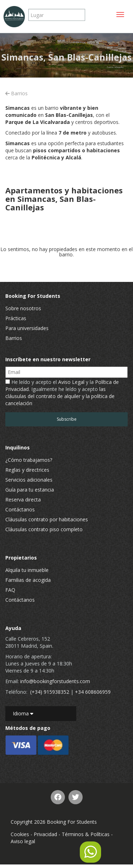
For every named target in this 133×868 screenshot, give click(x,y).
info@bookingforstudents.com (55, 681)
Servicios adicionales (29, 480)
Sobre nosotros (23, 308)
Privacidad (45, 834)
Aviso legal (23, 841)
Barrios (16, 93)
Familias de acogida (28, 580)
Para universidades (27, 328)
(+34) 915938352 (50, 692)
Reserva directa (23, 500)
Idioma (23, 713)
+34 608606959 (93, 692)
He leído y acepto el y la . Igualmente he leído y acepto (62, 393)
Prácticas (16, 318)
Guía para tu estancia (30, 490)
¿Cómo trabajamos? (29, 460)
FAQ (10, 590)
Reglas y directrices (27, 470)
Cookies (20, 834)
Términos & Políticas (86, 834)
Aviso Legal (71, 382)
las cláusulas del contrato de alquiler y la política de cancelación (60, 396)
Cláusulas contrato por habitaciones (47, 519)
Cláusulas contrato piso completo (44, 529)
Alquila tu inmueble (27, 570)
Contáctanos (20, 509)
